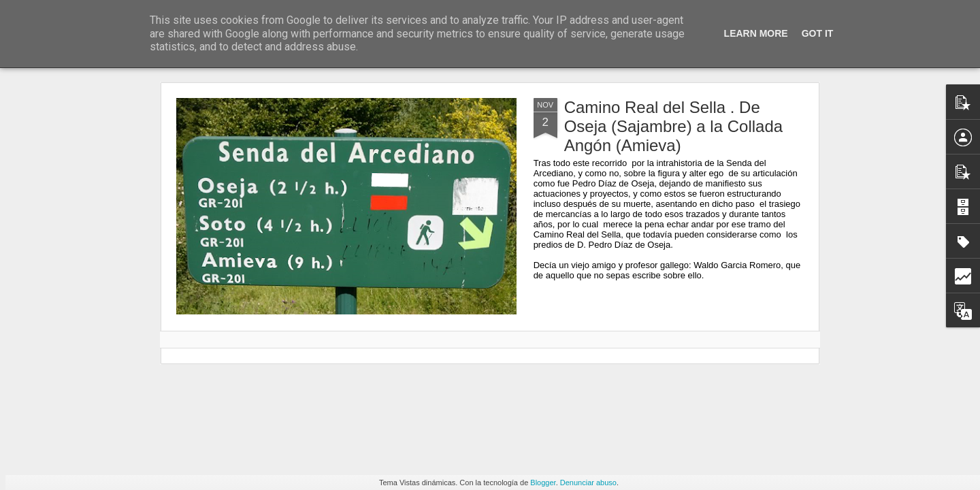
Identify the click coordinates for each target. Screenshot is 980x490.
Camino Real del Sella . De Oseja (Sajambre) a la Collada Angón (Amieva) (673, 126)
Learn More (756, 33)
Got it (818, 33)
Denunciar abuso (588, 483)
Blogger (543, 483)
